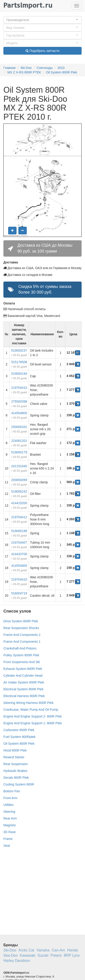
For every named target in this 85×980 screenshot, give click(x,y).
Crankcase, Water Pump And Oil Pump (31, 710)
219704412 (19, 517)
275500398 (19, 401)
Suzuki (43, 955)
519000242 (19, 491)
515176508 (19, 362)
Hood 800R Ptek (15, 750)
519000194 (19, 374)
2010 (61, 68)
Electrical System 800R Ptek (23, 689)
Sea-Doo (11, 955)
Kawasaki (28, 955)
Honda (72, 950)
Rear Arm (10, 818)
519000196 (19, 531)
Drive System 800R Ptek (21, 621)
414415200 (19, 503)
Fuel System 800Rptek (19, 737)
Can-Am (58, 950)
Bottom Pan (12, 791)
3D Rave (10, 832)
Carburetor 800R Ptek (19, 730)
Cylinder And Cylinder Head (23, 676)
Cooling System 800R (19, 784)
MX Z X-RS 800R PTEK (24, 72)
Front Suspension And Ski (22, 662)
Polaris (56, 955)
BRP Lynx (72, 955)
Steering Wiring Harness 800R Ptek (28, 703)
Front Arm (10, 798)
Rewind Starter (14, 757)
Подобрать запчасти (42, 51)
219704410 (19, 388)
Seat (7, 846)
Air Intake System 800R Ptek (24, 682)
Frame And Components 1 (22, 642)
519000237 (19, 350)
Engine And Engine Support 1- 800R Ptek (33, 723)
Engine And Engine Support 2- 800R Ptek (33, 716)
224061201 (19, 441)
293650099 (19, 480)
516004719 (19, 593)
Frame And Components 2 (22, 635)
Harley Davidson (17, 961)
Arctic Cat (26, 950)
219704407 (19, 542)
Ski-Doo (26, 68)
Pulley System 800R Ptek (21, 655)
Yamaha (43, 950)
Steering (9, 812)
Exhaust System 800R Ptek (23, 669)
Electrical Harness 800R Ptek (24, 696)
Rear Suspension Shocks (21, 628)
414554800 (19, 413)
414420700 (19, 554)
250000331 (19, 427)
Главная (9, 68)
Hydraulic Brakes (15, 771)
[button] (42, 20)
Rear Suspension (16, 764)
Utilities (8, 805)
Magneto (10, 825)
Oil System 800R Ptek (62, 72)
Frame (8, 839)
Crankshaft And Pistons (20, 648)
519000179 (19, 452)
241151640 (19, 466)
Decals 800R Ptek (16, 778)
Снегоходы (45, 68)
